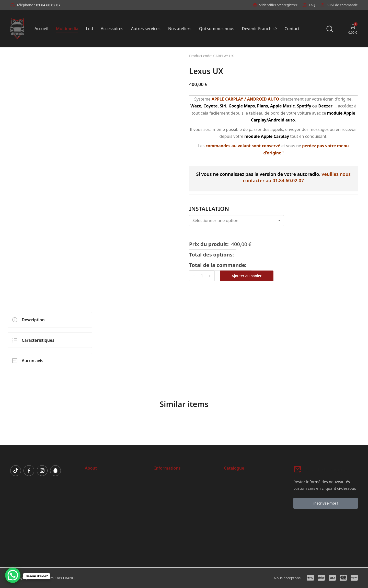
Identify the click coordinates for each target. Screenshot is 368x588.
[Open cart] (353, 29)
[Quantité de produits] (202, 276)
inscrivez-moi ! (325, 503)
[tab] (50, 320)
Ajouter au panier (247, 276)
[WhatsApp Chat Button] (13, 575)
